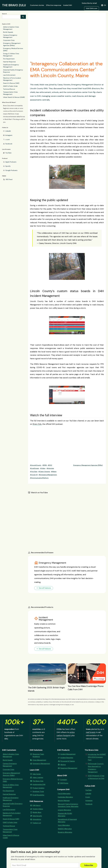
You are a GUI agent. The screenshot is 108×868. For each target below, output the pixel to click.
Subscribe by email (89, 3)
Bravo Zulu (37, 424)
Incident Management (68, 754)
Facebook (9, 144)
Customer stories (37, 5)
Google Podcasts (11, 170)
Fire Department (9, 59)
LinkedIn (8, 131)
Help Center (37, 774)
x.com (8, 139)
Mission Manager (64, 801)
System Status (38, 809)
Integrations (37, 819)
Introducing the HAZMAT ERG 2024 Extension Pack (97, 757)
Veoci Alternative (64, 825)
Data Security (37, 816)
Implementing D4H (39, 785)
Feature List (37, 823)
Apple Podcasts (11, 162)
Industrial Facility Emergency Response (13, 71)
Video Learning (38, 778)
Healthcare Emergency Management (11, 66)
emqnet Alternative (64, 810)
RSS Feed (9, 179)
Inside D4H (68, 5)
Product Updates (38, 788)
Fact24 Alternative (64, 794)
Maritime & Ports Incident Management (12, 79)
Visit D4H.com (92, 8)
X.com (88, 797)
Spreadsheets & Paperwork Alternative (67, 821)
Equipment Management (69, 768)
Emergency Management (41, 764)
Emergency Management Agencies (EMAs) (12, 44)
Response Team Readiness (38, 755)
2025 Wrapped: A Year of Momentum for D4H (96, 777)
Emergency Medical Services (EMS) (13, 50)
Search (4, 14)
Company (64, 780)
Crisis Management (39, 760)
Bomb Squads (8, 32)
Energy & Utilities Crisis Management (11, 55)
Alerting (63, 765)
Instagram (9, 135)
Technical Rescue (9, 89)
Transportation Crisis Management (10, 93)
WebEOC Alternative (65, 829)
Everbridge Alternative (65, 797)
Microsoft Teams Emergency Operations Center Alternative (68, 805)
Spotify (8, 166)
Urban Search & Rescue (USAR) (14, 97)
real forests (91, 732)
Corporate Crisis (9, 40)
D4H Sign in (37, 805)
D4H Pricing (64, 783)
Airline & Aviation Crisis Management (11, 28)
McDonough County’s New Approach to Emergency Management (96, 768)
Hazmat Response (9, 62)
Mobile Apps (37, 812)
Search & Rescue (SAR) (11, 83)
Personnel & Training (68, 761)
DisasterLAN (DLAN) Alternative (65, 815)
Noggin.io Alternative (65, 832)
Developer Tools (38, 791)
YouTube (8, 153)
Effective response (54, 5)
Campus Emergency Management (10, 36)
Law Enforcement (9, 75)
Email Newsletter (38, 795)
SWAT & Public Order (10, 86)
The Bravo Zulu (38, 781)
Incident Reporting (67, 758)
